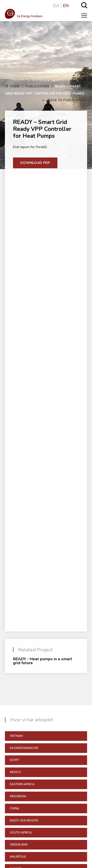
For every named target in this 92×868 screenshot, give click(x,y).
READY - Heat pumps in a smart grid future (43, 661)
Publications (37, 87)
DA (56, 6)
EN (66, 6)
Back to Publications (65, 100)
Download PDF (35, 163)
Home (15, 87)
